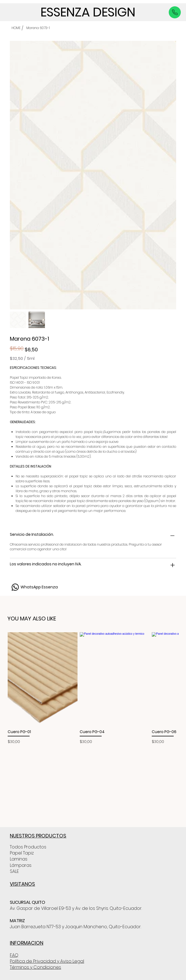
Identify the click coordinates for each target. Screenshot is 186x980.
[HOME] (16, 28)
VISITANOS (22, 884)
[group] (93, 688)
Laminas (19, 859)
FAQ (14, 955)
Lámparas (21, 865)
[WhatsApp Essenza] (34, 587)
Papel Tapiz (22, 853)
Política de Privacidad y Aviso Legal (47, 961)
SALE (14, 871)
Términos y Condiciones (35, 967)
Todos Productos (28, 847)
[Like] (175, 12)
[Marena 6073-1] (38, 28)
